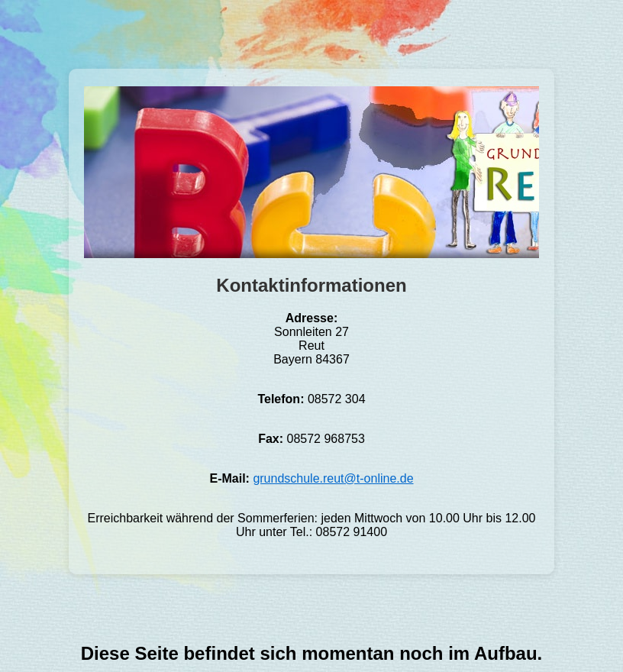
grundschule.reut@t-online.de (333, 478)
